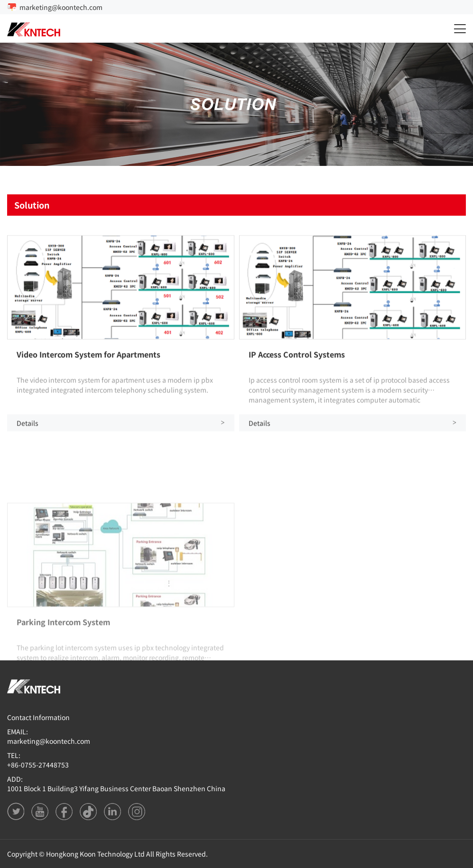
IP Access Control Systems (297, 357)
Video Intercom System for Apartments (88, 357)
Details (121, 426)
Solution (32, 205)
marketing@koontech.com (61, 7)
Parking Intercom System (63, 657)
